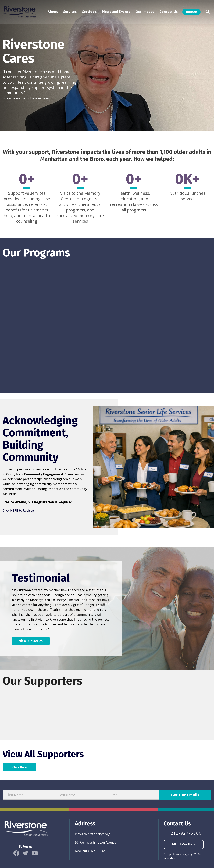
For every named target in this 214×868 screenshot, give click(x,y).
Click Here (19, 767)
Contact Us (169, 12)
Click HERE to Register (19, 510)
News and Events (116, 12)
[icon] (16, 853)
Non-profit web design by (178, 854)
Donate (191, 12)
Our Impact (145, 12)
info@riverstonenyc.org (92, 834)
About (53, 12)
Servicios (89, 12)
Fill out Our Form (183, 844)
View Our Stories (31, 641)
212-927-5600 (186, 833)
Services (70, 12)
